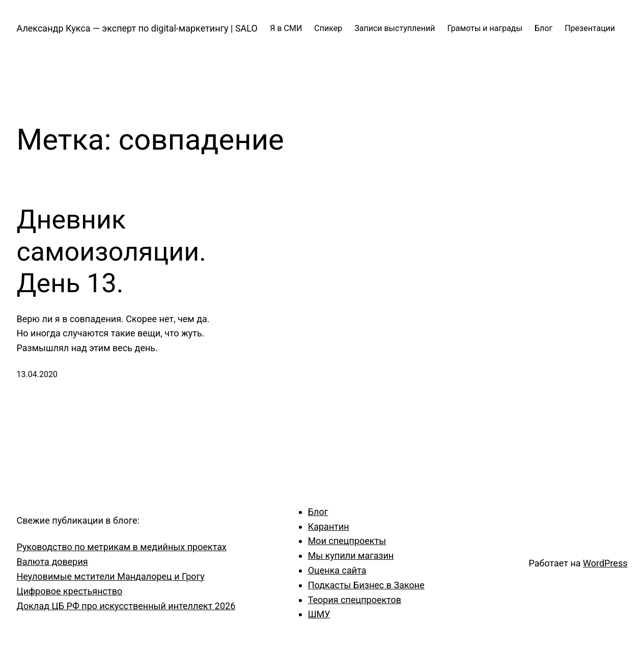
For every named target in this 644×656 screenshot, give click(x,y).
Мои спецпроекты (347, 541)
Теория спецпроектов (355, 600)
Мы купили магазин (351, 555)
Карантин (329, 526)
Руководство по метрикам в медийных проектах (122, 547)
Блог (318, 512)
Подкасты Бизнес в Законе (366, 585)
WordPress (605, 563)
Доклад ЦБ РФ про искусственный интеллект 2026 (126, 606)
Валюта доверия (52, 562)
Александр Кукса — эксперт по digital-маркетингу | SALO (137, 28)
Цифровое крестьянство (70, 591)
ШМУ (319, 614)
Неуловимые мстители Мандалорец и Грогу (111, 576)
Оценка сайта (337, 570)
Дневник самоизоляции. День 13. (112, 251)
